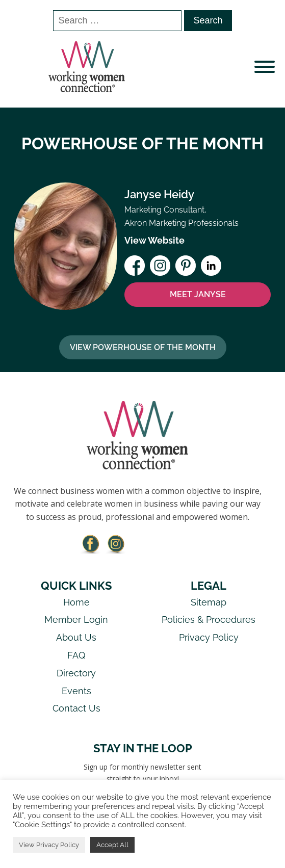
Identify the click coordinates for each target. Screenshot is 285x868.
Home (76, 602)
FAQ (76, 655)
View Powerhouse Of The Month (143, 347)
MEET (198, 295)
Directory (76, 673)
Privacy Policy (209, 637)
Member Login (76, 620)
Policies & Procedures (209, 620)
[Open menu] (265, 67)
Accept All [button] (112, 845)
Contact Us (76, 708)
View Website (154, 240)
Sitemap (209, 602)
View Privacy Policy (49, 845)
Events (76, 691)
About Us (76, 637)
